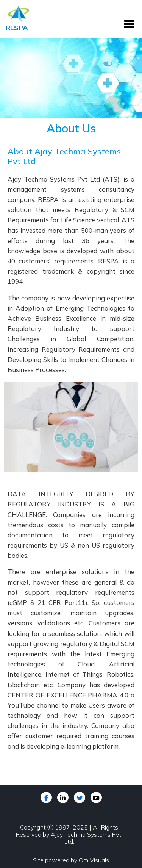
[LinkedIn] (63, 797)
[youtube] (96, 797)
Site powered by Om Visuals (71, 860)
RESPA (17, 28)
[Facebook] (46, 797)
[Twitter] (80, 797)
